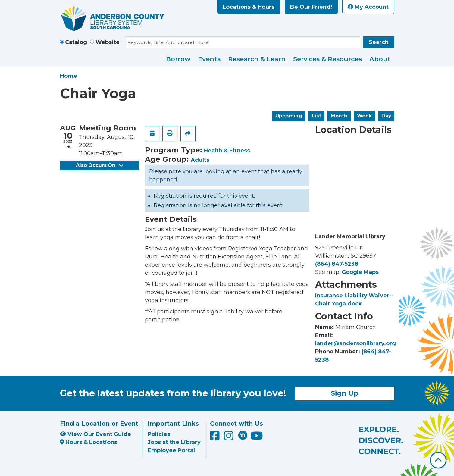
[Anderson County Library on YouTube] (257, 438)
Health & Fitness (227, 151)
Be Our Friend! (311, 7)
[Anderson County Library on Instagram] (229, 438)
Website (108, 42)
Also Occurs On (99, 165)
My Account (368, 7)
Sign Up (345, 393)
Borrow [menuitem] (178, 59)
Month (339, 116)
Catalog (76, 42)
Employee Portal (171, 450)
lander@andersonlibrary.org (355, 343)
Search (379, 42)
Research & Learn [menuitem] (257, 59)
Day (386, 116)
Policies (159, 434)
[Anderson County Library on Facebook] (216, 438)
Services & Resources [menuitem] (327, 59)
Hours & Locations (89, 442)
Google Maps (360, 272)
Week (364, 116)
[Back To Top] (438, 460)
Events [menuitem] (209, 59)
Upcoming (289, 116)
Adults (200, 160)
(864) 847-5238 (337, 264)
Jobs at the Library (174, 442)
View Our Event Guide (95, 434)
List (316, 116)
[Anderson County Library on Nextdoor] (243, 435)
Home (69, 76)
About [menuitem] (380, 59)
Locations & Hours (249, 7)
